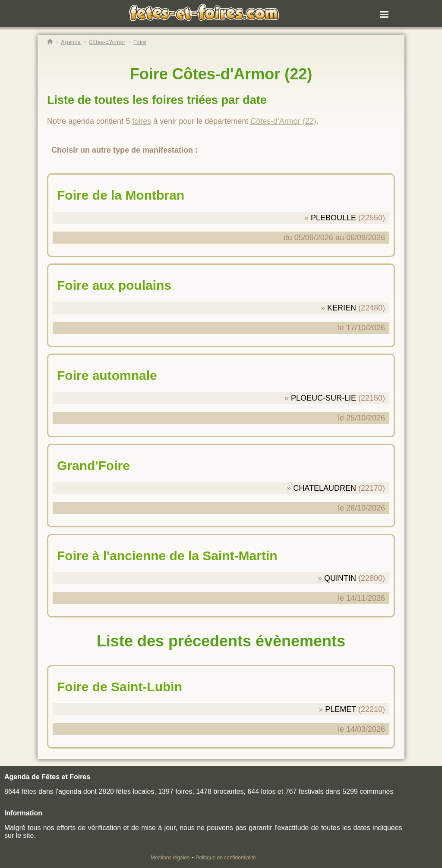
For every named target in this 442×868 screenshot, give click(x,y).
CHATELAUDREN (325, 488)
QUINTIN (340, 578)
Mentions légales (170, 858)
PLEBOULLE (333, 218)
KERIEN (342, 308)
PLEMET (341, 709)
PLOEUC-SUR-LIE (324, 398)
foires (142, 121)
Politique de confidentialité (226, 858)
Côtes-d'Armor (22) (283, 121)
